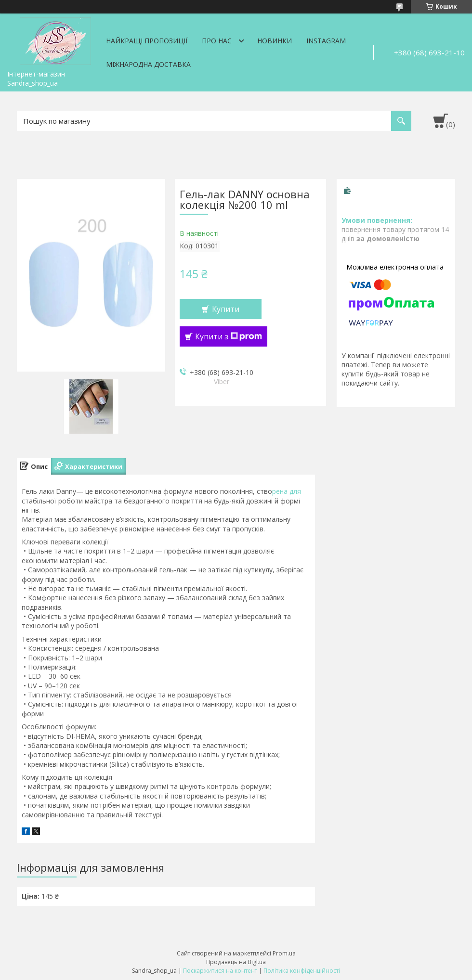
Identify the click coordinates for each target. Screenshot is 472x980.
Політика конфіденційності (302, 971)
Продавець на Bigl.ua (236, 962)
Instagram (326, 41)
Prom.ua (284, 953)
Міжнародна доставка (148, 64)
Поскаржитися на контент (220, 971)
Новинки (275, 41)
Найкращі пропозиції (147, 41)
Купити (226, 309)
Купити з (229, 336)
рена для (287, 491)
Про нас (217, 41)
